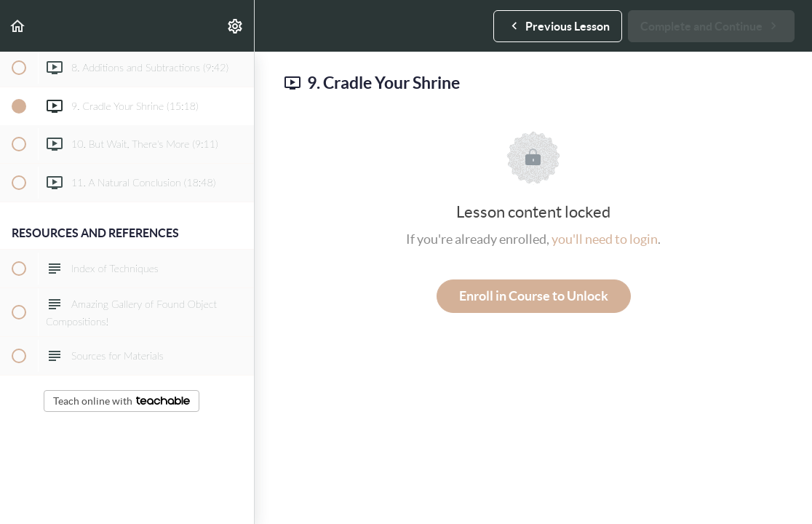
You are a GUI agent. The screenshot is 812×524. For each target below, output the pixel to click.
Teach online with (122, 401)
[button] (18, 26)
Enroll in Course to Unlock (534, 296)
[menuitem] (236, 26)
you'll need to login (605, 239)
